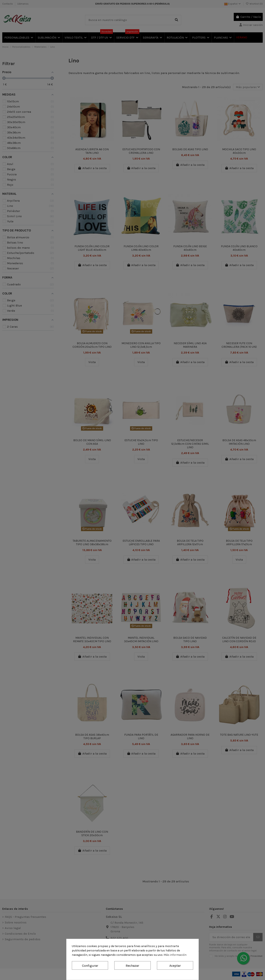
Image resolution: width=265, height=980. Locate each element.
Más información (175, 955)
